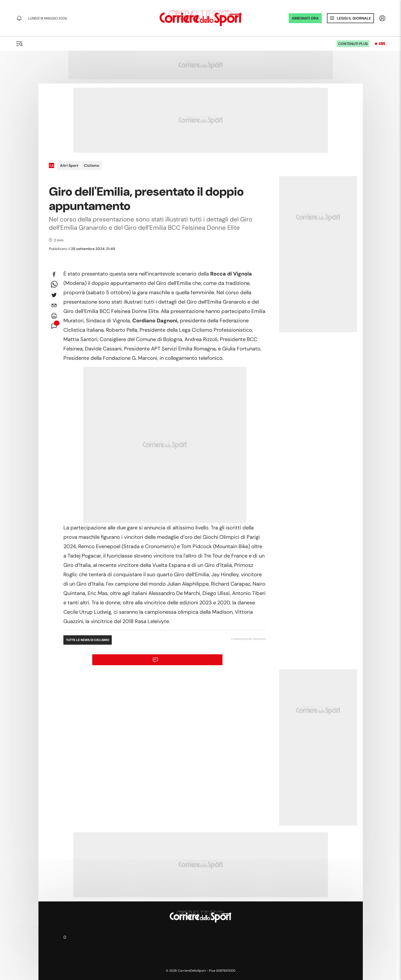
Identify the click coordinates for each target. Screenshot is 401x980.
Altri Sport (69, 165)
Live (382, 44)
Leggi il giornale (354, 18)
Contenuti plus (353, 44)
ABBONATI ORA (305, 18)
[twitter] (54, 295)
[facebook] (54, 274)
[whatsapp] (54, 285)
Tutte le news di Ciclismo (88, 640)
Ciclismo (91, 165)
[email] (54, 305)
